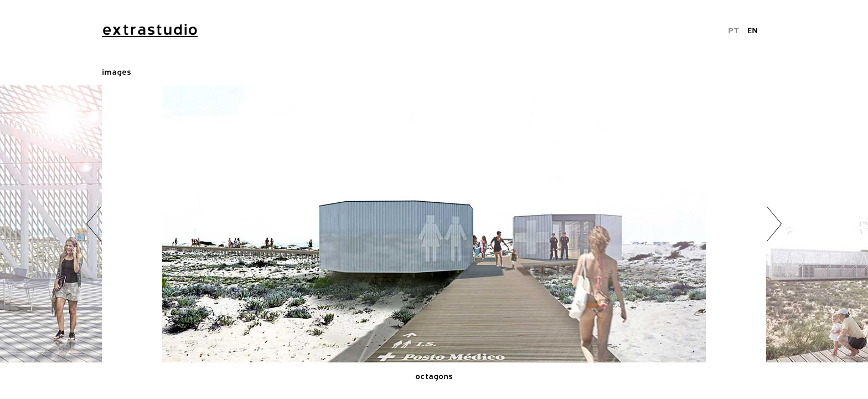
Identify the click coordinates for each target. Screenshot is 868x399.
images (117, 72)
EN (753, 30)
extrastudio (150, 29)
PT (733, 30)
